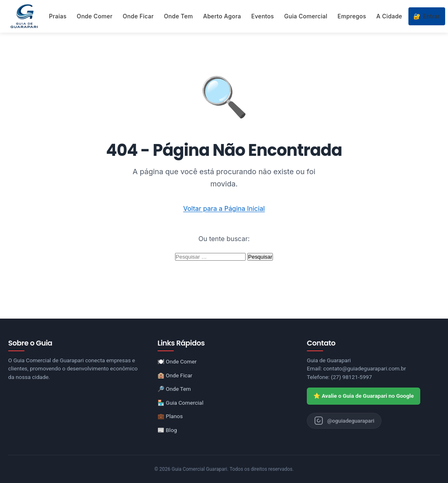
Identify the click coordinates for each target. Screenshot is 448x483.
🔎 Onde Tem (174, 389)
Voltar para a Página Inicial (224, 208)
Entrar (427, 16)
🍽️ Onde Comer (177, 361)
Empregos (352, 16)
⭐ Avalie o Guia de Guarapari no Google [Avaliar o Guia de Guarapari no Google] (364, 396)
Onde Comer (95, 16)
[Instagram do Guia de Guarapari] (345, 421)
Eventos (263, 16)
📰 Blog (167, 430)
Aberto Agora (222, 16)
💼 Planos (170, 416)
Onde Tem (179, 16)
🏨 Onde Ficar (175, 375)
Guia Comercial (306, 16)
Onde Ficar (138, 16)
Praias (58, 16)
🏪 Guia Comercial (181, 403)
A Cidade (389, 16)
